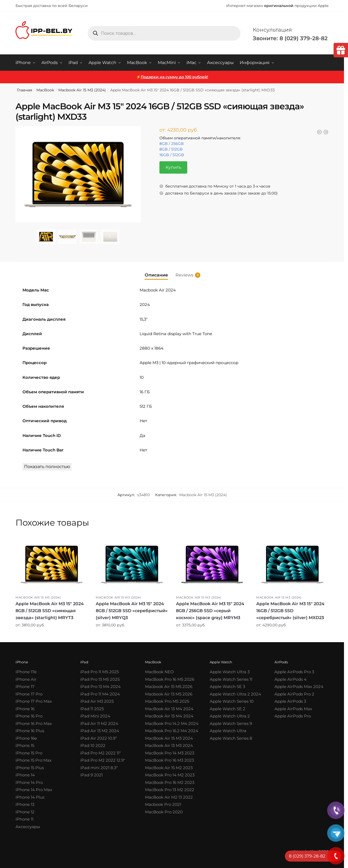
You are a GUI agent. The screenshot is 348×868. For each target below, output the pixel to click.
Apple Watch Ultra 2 (230, 716)
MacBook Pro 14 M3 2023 (170, 753)
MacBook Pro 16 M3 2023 (169, 760)
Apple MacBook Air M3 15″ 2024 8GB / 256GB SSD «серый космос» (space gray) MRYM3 (210, 611)
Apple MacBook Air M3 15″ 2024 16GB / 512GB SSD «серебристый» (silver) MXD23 (290, 611)
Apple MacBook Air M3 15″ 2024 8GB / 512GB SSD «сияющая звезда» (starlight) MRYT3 (50, 611)
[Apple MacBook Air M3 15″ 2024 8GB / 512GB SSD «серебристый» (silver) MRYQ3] (132, 564)
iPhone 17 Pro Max (34, 701)
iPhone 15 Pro (29, 753)
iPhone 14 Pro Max (34, 790)
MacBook (45, 90)
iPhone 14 (25, 775)
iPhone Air (26, 679)
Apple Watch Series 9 (231, 723)
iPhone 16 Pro (29, 716)
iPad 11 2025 (92, 709)
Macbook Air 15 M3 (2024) (82, 90)
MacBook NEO (159, 672)
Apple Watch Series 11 (231, 679)
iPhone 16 (25, 709)
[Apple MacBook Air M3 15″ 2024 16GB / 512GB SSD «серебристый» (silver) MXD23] (292, 564)
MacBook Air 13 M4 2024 (169, 709)
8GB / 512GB (171, 149)
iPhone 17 (25, 686)
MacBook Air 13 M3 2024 (169, 745)
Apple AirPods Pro (293, 716)
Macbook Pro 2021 (163, 804)
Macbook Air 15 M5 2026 (169, 686)
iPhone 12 (25, 812)
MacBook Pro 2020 (164, 812)
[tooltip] (341, 50)
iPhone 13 (25, 804)
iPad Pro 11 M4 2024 (100, 694)
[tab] (156, 270)
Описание (156, 275)
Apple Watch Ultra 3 (230, 672)
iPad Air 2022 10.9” (99, 738)
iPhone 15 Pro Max (34, 760)
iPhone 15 (25, 745)
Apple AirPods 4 (290, 679)
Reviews (184, 275)
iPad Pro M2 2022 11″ (101, 753)
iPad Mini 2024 (95, 716)
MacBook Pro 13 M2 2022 (170, 790)
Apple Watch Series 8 (231, 738)
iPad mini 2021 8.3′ (99, 768)
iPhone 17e (26, 672)
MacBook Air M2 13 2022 (169, 797)
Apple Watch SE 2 (227, 709)
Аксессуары (28, 827)
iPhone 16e (26, 738)
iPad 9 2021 (91, 775)
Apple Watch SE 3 (227, 686)
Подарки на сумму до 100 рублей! (174, 77)
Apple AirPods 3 (290, 701)
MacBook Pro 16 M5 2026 (170, 679)
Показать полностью (47, 467)
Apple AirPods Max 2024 (299, 686)
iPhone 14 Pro (29, 782)
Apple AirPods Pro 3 (294, 672)
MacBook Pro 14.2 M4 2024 (172, 723)
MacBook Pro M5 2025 (167, 701)
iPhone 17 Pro (29, 694)
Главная (24, 90)
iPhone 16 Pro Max (34, 723)
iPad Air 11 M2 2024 (99, 723)
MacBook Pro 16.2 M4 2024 (172, 731)
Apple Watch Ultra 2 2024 (235, 694)
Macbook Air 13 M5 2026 (169, 694)
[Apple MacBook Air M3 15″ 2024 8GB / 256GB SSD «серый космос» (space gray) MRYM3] (212, 564)
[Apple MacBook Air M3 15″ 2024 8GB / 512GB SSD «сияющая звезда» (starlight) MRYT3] (52, 564)
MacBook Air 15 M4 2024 (169, 716)
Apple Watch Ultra (228, 731)
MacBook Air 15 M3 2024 (169, 738)
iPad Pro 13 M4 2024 (100, 686)
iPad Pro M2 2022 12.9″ (103, 760)
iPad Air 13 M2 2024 (100, 731)
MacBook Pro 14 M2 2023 (170, 775)
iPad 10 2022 (93, 745)
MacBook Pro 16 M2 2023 (170, 782)
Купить (173, 167)
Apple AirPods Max (293, 709)
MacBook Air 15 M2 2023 (169, 768)
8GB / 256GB (172, 144)
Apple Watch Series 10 (232, 701)
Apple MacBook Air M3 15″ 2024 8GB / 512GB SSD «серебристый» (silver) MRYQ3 (132, 611)
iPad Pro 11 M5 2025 (100, 672)
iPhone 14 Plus (30, 797)
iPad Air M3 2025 (97, 701)
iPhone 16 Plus (30, 731)
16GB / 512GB (172, 155)
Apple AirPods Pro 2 (294, 694)
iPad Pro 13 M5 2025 (100, 679)
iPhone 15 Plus (30, 768)
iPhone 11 (24, 819)
